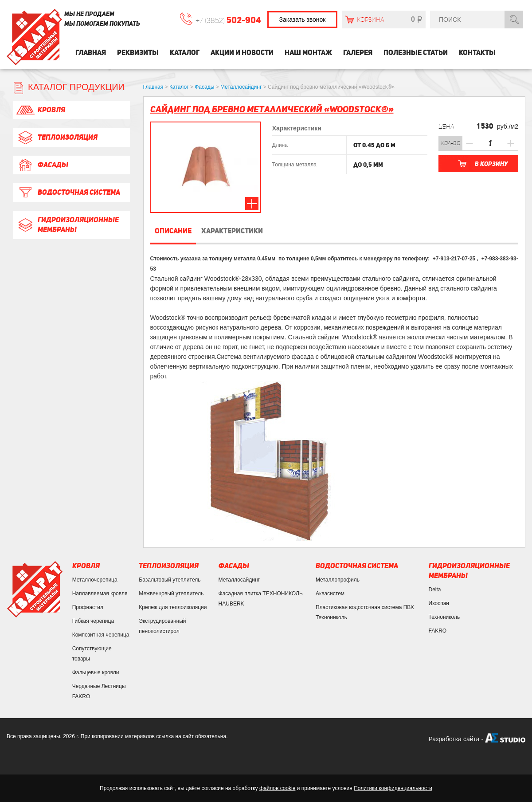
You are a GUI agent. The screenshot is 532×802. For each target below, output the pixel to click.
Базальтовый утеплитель (170, 580)
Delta (435, 590)
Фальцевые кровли (96, 672)
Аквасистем (330, 594)
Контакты (477, 53)
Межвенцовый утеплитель (171, 594)
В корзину (491, 164)
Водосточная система (68, 193)
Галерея (358, 53)
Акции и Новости (242, 53)
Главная (91, 53)
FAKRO (438, 631)
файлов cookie (277, 788)
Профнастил (88, 607)
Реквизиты (138, 53)
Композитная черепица (101, 635)
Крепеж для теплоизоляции (173, 607)
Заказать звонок (303, 20)
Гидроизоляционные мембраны (67, 225)
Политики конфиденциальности (393, 788)
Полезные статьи (416, 53)
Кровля (40, 110)
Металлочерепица (95, 580)
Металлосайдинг (239, 580)
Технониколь (444, 617)
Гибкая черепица (93, 621)
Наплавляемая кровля (100, 594)
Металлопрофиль (338, 580)
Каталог (185, 53)
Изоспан (439, 603)
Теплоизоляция (57, 138)
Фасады (42, 165)
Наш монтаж (308, 53)
